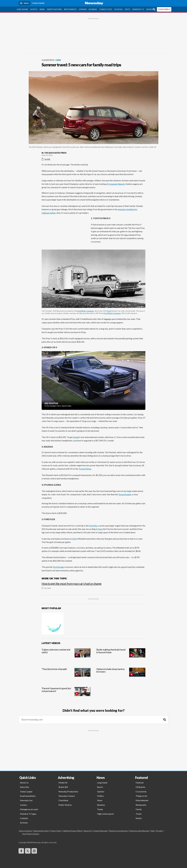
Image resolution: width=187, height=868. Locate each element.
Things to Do (106, 9)
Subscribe (24, 787)
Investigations (54, 9)
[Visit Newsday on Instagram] (34, 851)
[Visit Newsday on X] (28, 851)
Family (139, 809)
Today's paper (26, 791)
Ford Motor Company (85, 311)
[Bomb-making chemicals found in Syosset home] (121, 656)
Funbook (140, 783)
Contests (24, 818)
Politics (101, 796)
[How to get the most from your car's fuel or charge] (93, 584)
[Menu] (24, 3)
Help (153, 831)
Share (46, 159)
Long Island (22, 9)
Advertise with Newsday (139, 831)
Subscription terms (41, 831)
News (42, 9)
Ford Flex (93, 525)
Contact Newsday (100, 831)
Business (93, 9)
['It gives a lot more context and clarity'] (66, 656)
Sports (34, 9)
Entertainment (142, 800)
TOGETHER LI (164, 9)
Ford (109, 311)
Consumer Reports (117, 184)
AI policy (159, 831)
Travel (138, 814)
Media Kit (63, 783)
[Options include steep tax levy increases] (121, 675)
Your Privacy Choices (30, 834)
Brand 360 (63, 787)
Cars (58, 60)
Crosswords (141, 791)
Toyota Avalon (125, 494)
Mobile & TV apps (28, 814)
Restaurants (70, 9)
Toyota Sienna (85, 469)
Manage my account (29, 809)
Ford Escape (58, 567)
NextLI (139, 818)
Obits (127, 9)
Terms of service (25, 831)
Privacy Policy (56, 831)
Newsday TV (138, 9)
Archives (24, 823)
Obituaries (140, 787)
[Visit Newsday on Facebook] (21, 851)
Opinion (83, 9)
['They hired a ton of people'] (66, 675)
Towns (100, 809)
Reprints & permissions (118, 831)
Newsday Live (26, 800)
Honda (76, 437)
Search (150, 9)
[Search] (165, 720)
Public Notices (65, 805)
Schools (118, 9)
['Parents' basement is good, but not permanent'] (66, 694)
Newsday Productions (68, 791)
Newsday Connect (67, 796)
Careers (23, 805)
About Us (24, 783)
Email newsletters (28, 796)
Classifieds (48, 60)
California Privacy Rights (73, 831)
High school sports (105, 814)
